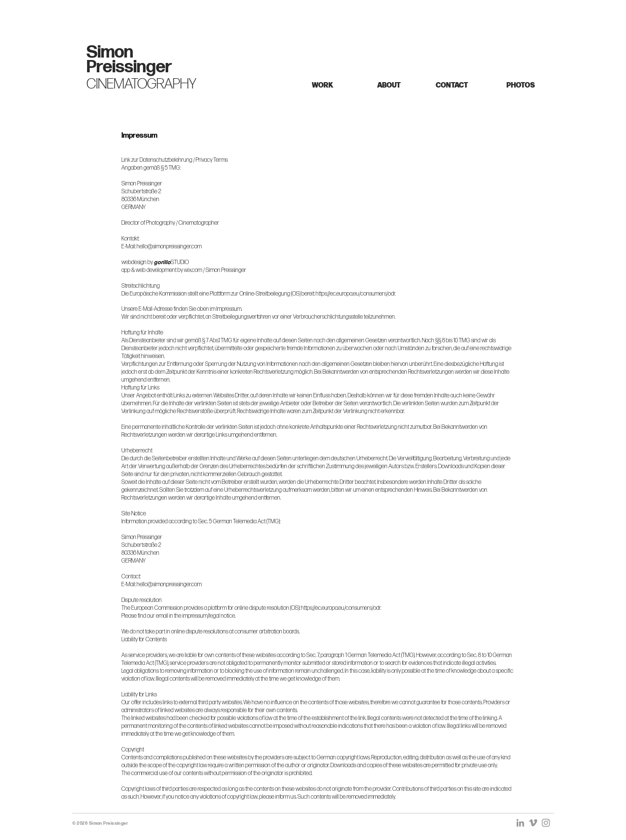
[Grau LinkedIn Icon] (520, 823)
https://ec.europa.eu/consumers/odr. (356, 294)
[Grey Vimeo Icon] (533, 823)
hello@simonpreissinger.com (169, 247)
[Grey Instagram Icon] (546, 823)
